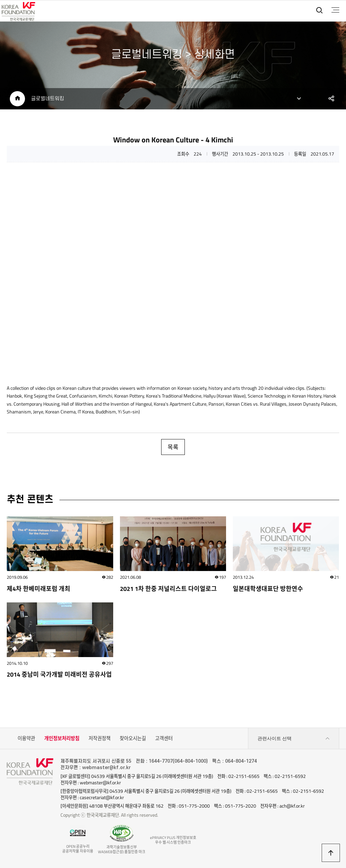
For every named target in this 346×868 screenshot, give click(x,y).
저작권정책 (100, 738)
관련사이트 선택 (294, 739)
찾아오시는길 (133, 738)
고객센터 (164, 738)
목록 (173, 447)
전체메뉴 (335, 10)
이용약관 (26, 738)
